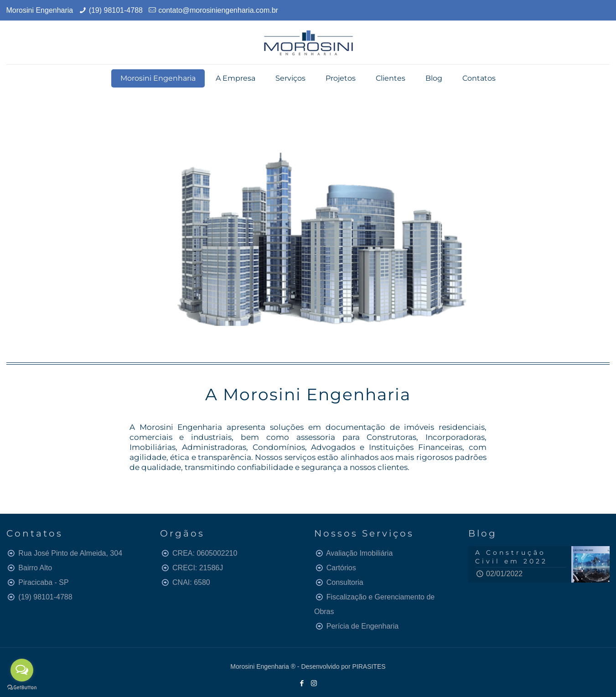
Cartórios (341, 568)
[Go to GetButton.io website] (22, 688)
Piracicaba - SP (43, 582)
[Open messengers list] (22, 670)
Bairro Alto (35, 568)
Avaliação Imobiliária (359, 553)
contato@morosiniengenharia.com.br (218, 10)
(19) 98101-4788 (116, 10)
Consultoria (345, 582)
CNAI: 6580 (191, 582)
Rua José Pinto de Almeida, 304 (70, 553)
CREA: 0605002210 (205, 553)
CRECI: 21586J (198, 568)
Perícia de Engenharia (362, 626)
